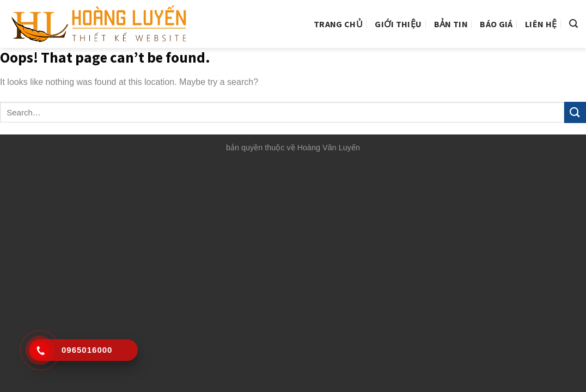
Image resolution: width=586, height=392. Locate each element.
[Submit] (575, 112)
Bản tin (451, 24)
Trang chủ (338, 24)
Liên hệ (541, 24)
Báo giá (496, 24)
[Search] (573, 24)
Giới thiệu (398, 24)
